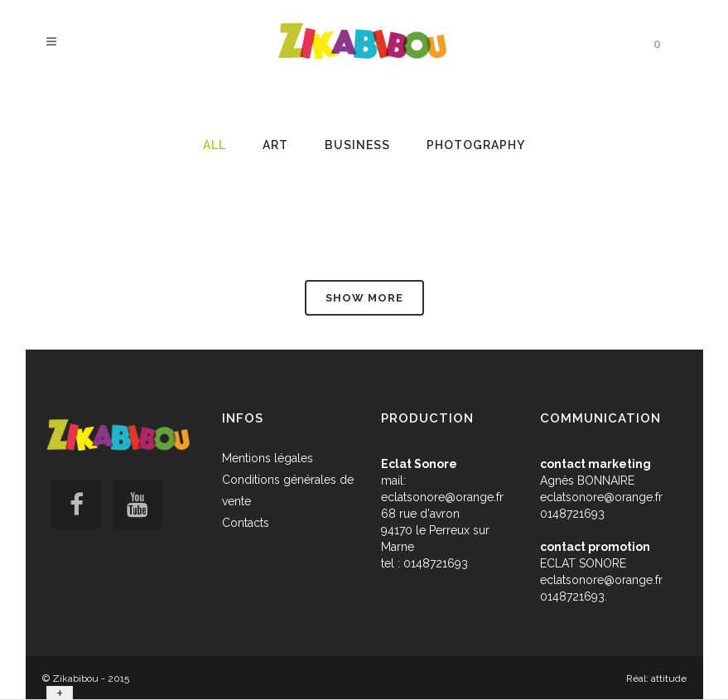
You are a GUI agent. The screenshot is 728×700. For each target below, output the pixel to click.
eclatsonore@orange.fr (442, 497)
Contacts (246, 523)
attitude (669, 678)
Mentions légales (268, 458)
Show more (364, 298)
